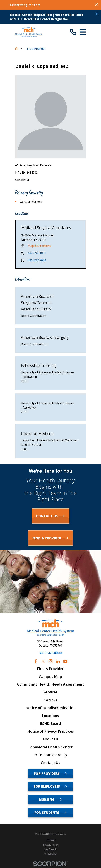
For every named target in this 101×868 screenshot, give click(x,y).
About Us (50, 739)
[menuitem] (51, 840)
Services (50, 692)
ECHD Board (50, 724)
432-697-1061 (37, 253)
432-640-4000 (50, 653)
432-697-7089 (37, 260)
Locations (50, 716)
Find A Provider (50, 669)
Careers (50, 700)
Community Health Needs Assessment (50, 684)
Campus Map (50, 677)
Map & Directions (39, 246)
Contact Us (50, 763)
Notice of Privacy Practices (50, 731)
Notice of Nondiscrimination (50, 708)
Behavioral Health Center (50, 747)
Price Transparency (50, 755)
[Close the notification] (97, 4)
